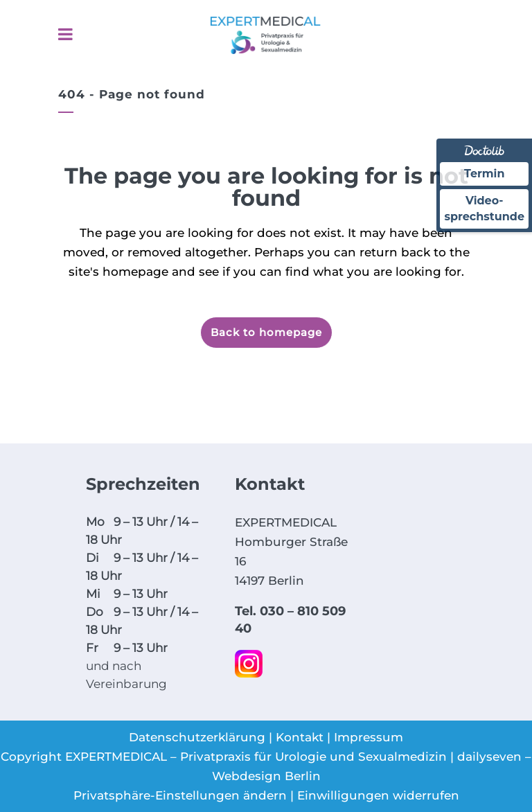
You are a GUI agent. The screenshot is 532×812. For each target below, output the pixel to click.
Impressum (369, 737)
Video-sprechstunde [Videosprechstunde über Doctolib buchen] (484, 208)
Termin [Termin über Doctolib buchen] (485, 174)
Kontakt (300, 737)
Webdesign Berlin (266, 776)
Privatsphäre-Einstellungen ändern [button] (180, 795)
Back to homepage (266, 332)
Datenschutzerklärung (197, 737)
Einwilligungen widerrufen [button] (378, 795)
